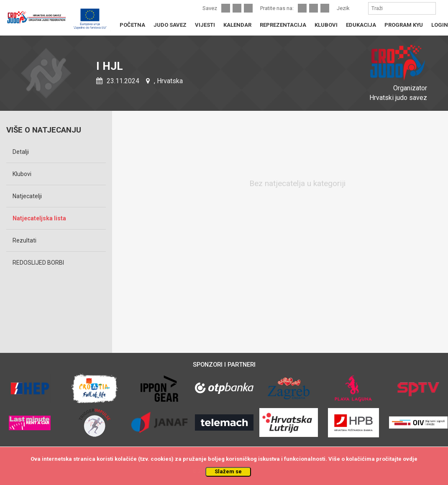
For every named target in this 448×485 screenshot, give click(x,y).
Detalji (21, 152)
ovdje (410, 459)
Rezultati (24, 240)
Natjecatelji (27, 196)
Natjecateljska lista (39, 218)
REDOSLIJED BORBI (38, 263)
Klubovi (22, 174)
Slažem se (228, 471)
